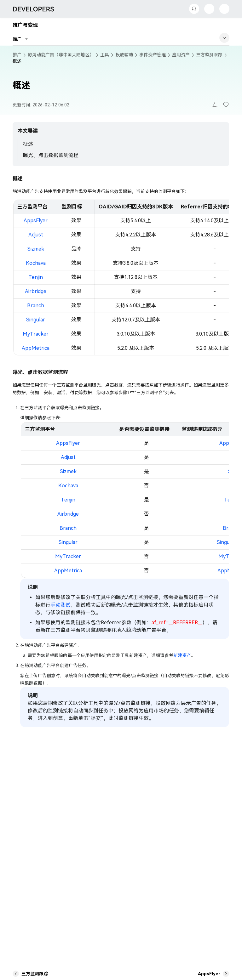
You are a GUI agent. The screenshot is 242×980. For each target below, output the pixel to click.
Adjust (36, 235)
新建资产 (182, 655)
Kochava (36, 263)
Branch (36, 306)
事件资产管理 (153, 55)
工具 (105, 55)
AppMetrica (36, 348)
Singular (36, 320)
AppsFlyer (36, 221)
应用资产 (181, 55)
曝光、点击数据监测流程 (51, 155)
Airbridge (36, 291)
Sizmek (36, 249)
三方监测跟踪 (209, 55)
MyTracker (36, 334)
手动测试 (60, 605)
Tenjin (36, 277)
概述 (28, 144)
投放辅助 (124, 55)
